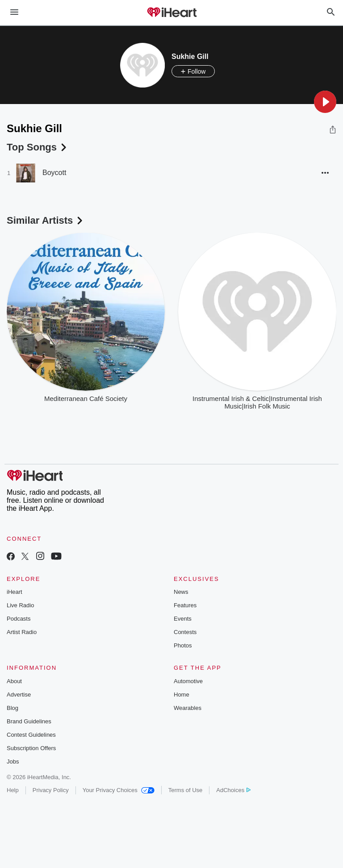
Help (13, 790)
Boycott (54, 173)
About (14, 681)
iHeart (15, 592)
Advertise (19, 695)
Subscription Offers (31, 748)
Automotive (188, 681)
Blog (13, 708)
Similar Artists (46, 220)
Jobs (13, 762)
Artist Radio (22, 632)
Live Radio (20, 605)
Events (183, 619)
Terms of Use (186, 790)
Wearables (188, 708)
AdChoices (233, 790)
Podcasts (19, 619)
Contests (185, 632)
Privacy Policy (51, 790)
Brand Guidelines (29, 721)
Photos (183, 645)
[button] (325, 102)
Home (182, 695)
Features (185, 605)
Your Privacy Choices (119, 790)
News (181, 592)
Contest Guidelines (31, 735)
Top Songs (38, 147)
